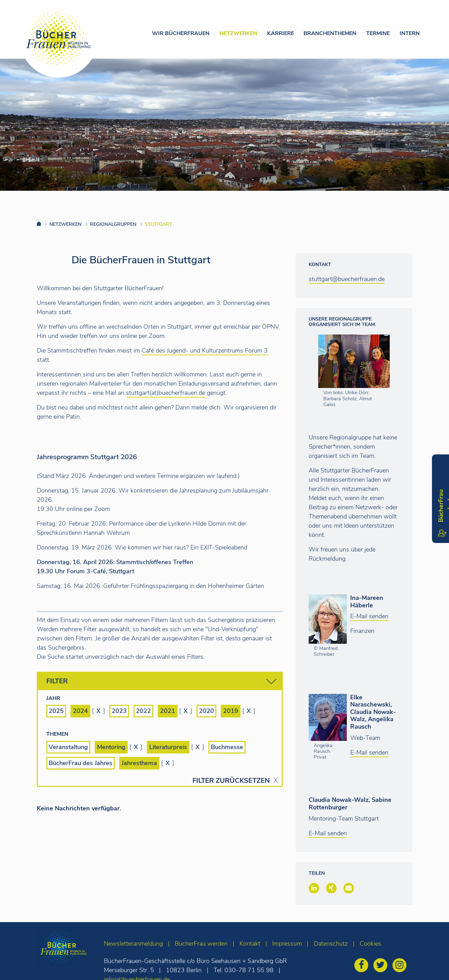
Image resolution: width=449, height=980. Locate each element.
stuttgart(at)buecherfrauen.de (166, 393)
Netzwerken (238, 33)
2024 (80, 711)
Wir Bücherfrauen (181, 33)
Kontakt (250, 944)
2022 (143, 711)
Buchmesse (227, 747)
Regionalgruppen (113, 224)
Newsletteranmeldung (133, 944)
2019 (231, 711)
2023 (119, 711)
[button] (314, 888)
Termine (378, 33)
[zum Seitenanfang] (430, 966)
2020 (206, 711)
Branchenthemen (330, 33)
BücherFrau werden (201, 944)
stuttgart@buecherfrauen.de (347, 279)
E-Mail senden (369, 616)
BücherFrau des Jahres (81, 763)
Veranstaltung (68, 747)
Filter (161, 681)
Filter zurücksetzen (231, 781)
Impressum (287, 944)
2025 (56, 711)
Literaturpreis (168, 747)
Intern (410, 33)
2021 (168, 711)
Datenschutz (331, 944)
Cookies (370, 944)
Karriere (281, 33)
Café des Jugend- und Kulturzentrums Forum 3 (205, 351)
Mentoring (111, 747)
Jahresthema (139, 763)
